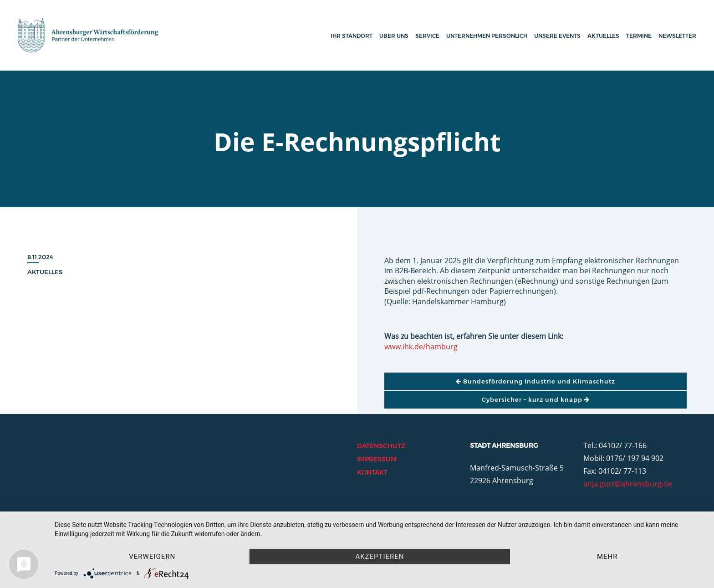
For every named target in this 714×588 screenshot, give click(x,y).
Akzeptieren (380, 557)
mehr (607, 557)
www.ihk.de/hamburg (421, 347)
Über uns (394, 36)
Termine (639, 36)
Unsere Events (557, 36)
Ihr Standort (352, 36)
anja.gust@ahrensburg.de (628, 484)
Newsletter (677, 36)
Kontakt (372, 472)
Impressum (377, 459)
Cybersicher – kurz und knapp (536, 399)
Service (427, 36)
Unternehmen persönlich (487, 36)
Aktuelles (603, 36)
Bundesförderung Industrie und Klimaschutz (535, 381)
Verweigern (152, 557)
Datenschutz (381, 446)
